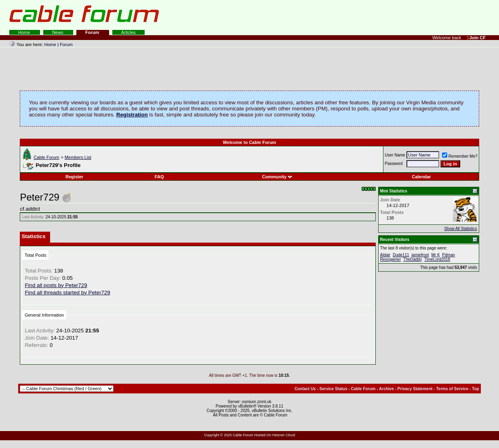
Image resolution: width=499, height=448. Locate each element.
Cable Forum (46, 157)
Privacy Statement (415, 389)
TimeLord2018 (437, 259)
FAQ (159, 177)
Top (476, 389)
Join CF (476, 38)
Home (25, 32)
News (58, 32)
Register (74, 177)
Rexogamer (391, 259)
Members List (78, 157)
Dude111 (401, 255)
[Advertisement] (400, 16)
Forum (93, 32)
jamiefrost (420, 255)
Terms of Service (452, 389)
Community (277, 177)
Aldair (385, 255)
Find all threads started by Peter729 (67, 293)
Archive (386, 389)
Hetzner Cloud (284, 435)
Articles (128, 32)
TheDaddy (413, 259)
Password (394, 164)
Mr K (435, 255)
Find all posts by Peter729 (56, 285)
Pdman (448, 255)
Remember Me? (460, 156)
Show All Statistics (460, 229)
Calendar (421, 177)
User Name (395, 155)
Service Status (334, 389)
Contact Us (305, 389)
